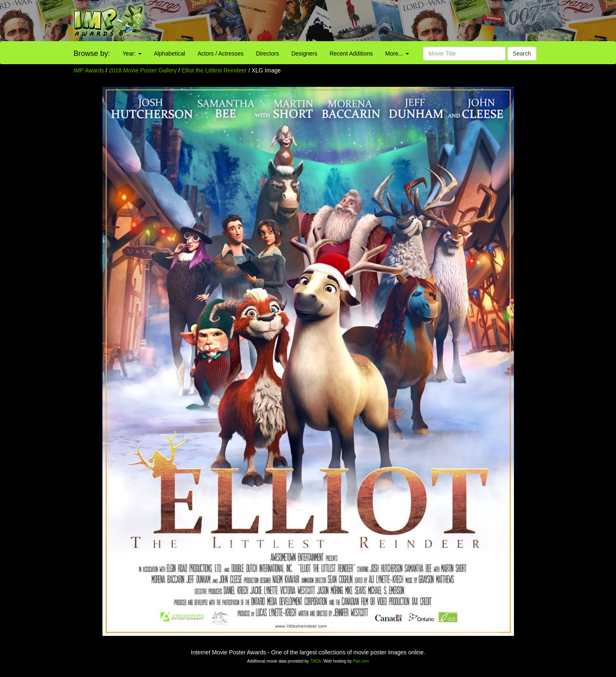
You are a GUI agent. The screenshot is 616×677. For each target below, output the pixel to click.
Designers (304, 54)
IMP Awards (89, 70)
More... (397, 54)
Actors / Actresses (221, 54)
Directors (267, 54)
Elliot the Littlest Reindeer (215, 70)
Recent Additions (351, 54)
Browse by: (92, 54)
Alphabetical (170, 54)
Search (522, 54)
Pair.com (361, 661)
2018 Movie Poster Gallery (143, 70)
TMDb (315, 661)
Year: (132, 54)
